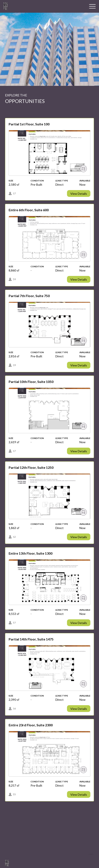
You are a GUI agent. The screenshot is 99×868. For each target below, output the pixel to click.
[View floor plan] (83, 169)
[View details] (49, 159)
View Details (79, 194)
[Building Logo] (5, 6)
